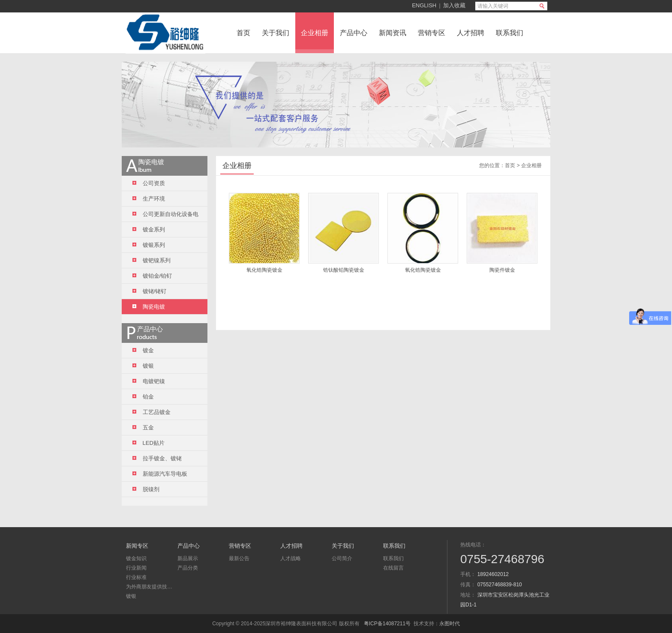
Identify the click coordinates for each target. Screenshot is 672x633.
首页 (243, 33)
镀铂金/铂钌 (152, 276)
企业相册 (315, 33)
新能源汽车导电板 (160, 474)
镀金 (143, 350)
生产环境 (149, 199)
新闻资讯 (393, 33)
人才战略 (291, 558)
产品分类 (188, 568)
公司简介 (342, 558)
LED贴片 (148, 443)
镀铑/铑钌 (149, 291)
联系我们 (510, 33)
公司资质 (149, 183)
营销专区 (432, 33)
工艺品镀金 (151, 412)
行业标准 (136, 577)
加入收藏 (454, 5)
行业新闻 (136, 568)
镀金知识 (136, 558)
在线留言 (393, 568)
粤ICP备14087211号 (387, 624)
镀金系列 (149, 229)
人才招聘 (471, 33)
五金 (143, 427)
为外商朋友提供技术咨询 (150, 587)
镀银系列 (149, 245)
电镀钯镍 (149, 381)
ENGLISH (424, 5)
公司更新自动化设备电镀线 (165, 216)
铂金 (143, 397)
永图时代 (450, 624)
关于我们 (276, 33)
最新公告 (239, 558)
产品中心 (354, 33)
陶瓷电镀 (149, 307)
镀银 (143, 366)
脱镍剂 (146, 489)
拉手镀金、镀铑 (157, 458)
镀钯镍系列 (151, 260)
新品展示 (188, 558)
